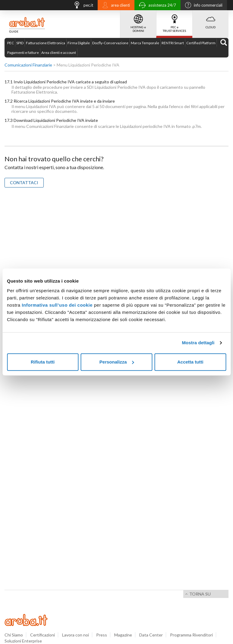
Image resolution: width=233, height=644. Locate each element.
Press (102, 635)
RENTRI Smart (173, 43)
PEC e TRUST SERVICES (174, 21)
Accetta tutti (190, 362)
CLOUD (211, 20)
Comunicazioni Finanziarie (28, 65)
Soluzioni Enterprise (23, 641)
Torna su (200, 594)
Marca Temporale (145, 43)
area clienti (115, 6)
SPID (20, 43)
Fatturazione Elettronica (46, 43)
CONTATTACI (24, 183)
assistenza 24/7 (156, 6)
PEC (11, 43)
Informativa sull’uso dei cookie (57, 305)
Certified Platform (201, 43)
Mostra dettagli (198, 343)
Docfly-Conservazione (110, 43)
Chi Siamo (14, 635)
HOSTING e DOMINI (138, 21)
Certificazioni (43, 635)
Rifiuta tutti (43, 362)
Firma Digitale (79, 43)
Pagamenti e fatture (23, 53)
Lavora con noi (76, 635)
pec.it (82, 6)
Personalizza (117, 362)
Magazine (123, 635)
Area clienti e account (59, 53)
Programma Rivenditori (191, 635)
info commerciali (202, 6)
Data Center (151, 635)
